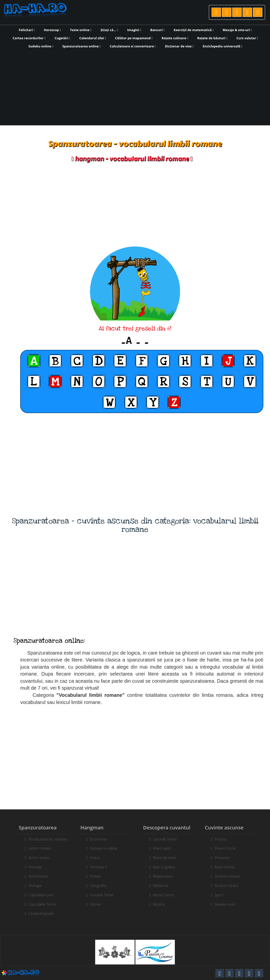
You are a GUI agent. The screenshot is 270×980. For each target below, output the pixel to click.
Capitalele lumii (37, 895)
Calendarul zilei (92, 38)
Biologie (31, 885)
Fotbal (92, 876)
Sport (223, 895)
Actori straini (35, 858)
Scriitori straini (230, 885)
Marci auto (165, 848)
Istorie (92, 904)
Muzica (162, 904)
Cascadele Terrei (39, 904)
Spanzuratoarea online (82, 46)
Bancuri (157, 30)
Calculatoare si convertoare (133, 46)
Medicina (164, 885)
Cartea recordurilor (29, 38)
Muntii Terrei (167, 895)
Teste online (81, 30)
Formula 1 (95, 867)
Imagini (134, 30)
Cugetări (62, 38)
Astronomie (35, 876)
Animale (32, 867)
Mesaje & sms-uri (237, 30)
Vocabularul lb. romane (44, 839)
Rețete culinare (175, 38)
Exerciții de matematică (194, 30)
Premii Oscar (229, 848)
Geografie (95, 885)
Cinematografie (38, 913)
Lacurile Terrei (168, 839)
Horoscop (53, 30)
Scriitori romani (231, 876)
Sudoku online (41, 46)
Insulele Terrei (98, 895)
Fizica (91, 858)
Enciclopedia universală (223, 46)
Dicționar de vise (179, 46)
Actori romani (36, 848)
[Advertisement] (135, 86)
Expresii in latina (100, 848)
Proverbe (226, 858)
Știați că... (109, 30)
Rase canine (228, 867)
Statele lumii (228, 904)
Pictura (224, 839)
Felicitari (27, 30)
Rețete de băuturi (212, 38)
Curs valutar (247, 38)
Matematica (166, 876)
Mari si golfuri (168, 867)
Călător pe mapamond (134, 38)
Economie (95, 839)
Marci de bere (168, 858)
